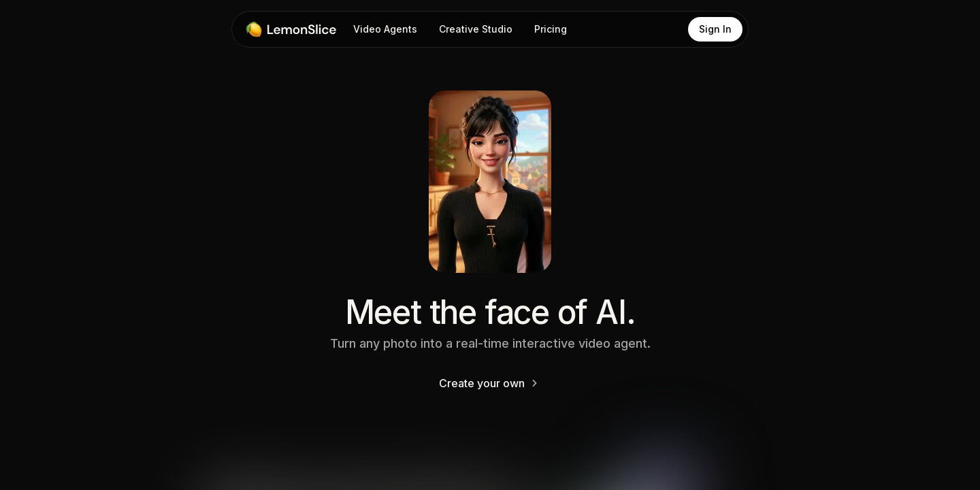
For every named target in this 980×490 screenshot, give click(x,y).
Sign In (715, 29)
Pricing (551, 29)
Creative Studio (476, 29)
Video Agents (385, 29)
